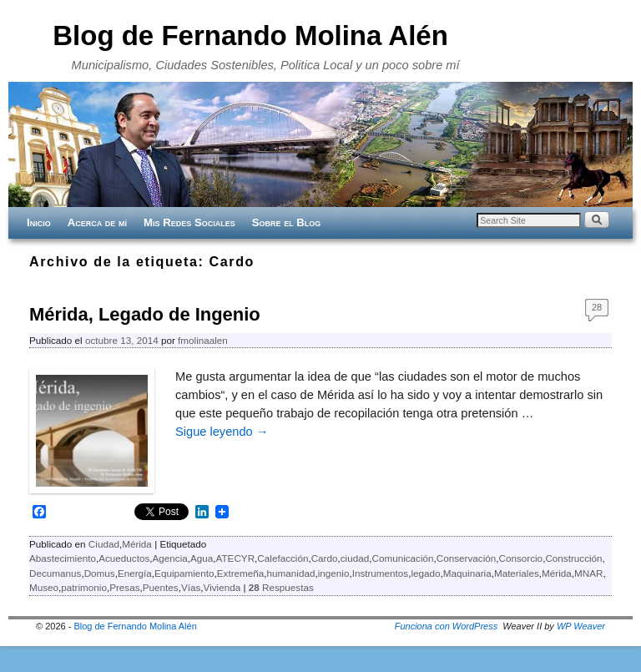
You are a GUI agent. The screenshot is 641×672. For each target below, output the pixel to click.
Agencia (170, 558)
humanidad (291, 573)
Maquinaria (467, 573)
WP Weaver (581, 626)
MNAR (588, 573)
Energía (135, 573)
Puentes (161, 587)
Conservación (466, 558)
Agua (202, 558)
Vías (191, 587)
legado (425, 573)
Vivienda (222, 587)
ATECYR (236, 558)
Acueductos (124, 558)
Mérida (137, 544)
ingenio (334, 573)
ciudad (355, 558)
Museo (44, 587)
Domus (100, 573)
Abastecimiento (63, 558)
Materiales (517, 573)
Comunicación (402, 558)
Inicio (39, 222)
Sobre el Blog (287, 222)
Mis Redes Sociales (189, 222)
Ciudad (104, 544)
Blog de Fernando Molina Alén (250, 35)
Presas (124, 587)
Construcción (573, 558)
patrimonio (84, 587)
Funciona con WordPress (447, 626)
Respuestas (281, 587)
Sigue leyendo (222, 432)
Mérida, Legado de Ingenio (145, 314)
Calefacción (283, 558)
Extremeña (241, 573)
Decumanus (55, 573)
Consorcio (521, 558)
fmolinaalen (203, 340)
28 (597, 307)
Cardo (325, 558)
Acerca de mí (97, 222)
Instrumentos (381, 573)
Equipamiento (184, 573)
